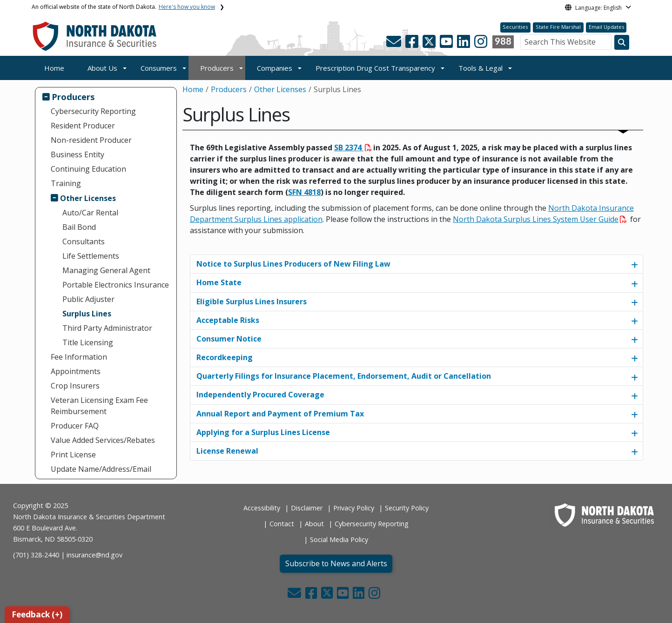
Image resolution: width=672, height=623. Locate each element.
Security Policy (407, 508)
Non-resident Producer (91, 140)
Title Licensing (88, 342)
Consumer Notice (229, 339)
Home (54, 68)
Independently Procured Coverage (260, 395)
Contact (282, 524)
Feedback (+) (37, 614)
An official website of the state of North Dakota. (123, 7)
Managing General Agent (106, 270)
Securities (515, 27)
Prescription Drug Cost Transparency (375, 68)
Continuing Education (88, 169)
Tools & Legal (480, 68)
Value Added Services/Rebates (103, 440)
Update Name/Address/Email (101, 469)
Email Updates (606, 27)
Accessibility (262, 508)
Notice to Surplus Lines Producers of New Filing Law (293, 264)
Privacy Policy (354, 508)
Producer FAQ (75, 426)
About (314, 524)
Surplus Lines (87, 314)
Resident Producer (83, 126)
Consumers (159, 68)
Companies (275, 68)
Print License (73, 455)
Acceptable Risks (228, 320)
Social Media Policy (339, 539)
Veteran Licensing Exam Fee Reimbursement (99, 406)
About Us (102, 68)
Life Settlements (91, 256)
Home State (219, 282)
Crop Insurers (75, 386)
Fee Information (79, 357)
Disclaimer (307, 508)
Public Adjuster (88, 299)
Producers (217, 68)
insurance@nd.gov (94, 555)
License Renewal (227, 451)
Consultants (84, 241)
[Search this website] (622, 42)
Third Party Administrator (107, 328)
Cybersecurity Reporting (93, 111)
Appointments (76, 371)
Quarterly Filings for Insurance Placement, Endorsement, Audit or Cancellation (344, 376)
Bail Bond (79, 227)
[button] (395, 44)
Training (66, 183)
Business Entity (77, 154)
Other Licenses (88, 198)
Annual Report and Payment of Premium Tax (280, 414)
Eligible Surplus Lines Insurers (252, 301)
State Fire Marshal (558, 27)
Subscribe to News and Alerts (336, 563)
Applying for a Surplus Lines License (263, 432)
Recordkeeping (225, 357)
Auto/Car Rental (90, 213)
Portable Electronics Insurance (116, 285)
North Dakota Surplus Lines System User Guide (540, 219)
